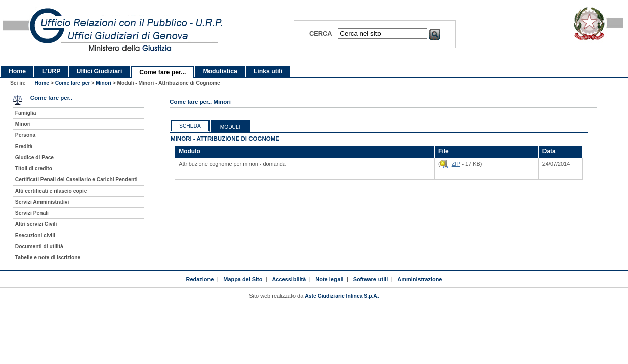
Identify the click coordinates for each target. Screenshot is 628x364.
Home (17, 71)
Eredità (24, 146)
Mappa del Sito (243, 279)
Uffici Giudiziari (99, 71)
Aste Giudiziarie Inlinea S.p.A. (342, 296)
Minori (103, 83)
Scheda (190, 126)
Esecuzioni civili (35, 235)
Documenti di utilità (39, 246)
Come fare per (73, 83)
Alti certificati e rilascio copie (51, 191)
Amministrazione (420, 279)
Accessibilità (289, 279)
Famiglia (26, 113)
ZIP (456, 164)
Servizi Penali (32, 213)
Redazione (200, 279)
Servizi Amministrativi (42, 202)
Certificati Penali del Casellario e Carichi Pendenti (76, 180)
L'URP (51, 71)
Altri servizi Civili (36, 224)
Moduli (230, 127)
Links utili (268, 71)
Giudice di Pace (34, 157)
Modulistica (220, 71)
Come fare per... (162, 72)
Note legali (329, 279)
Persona (25, 135)
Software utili (371, 279)
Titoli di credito (34, 169)
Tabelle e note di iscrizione (48, 258)
